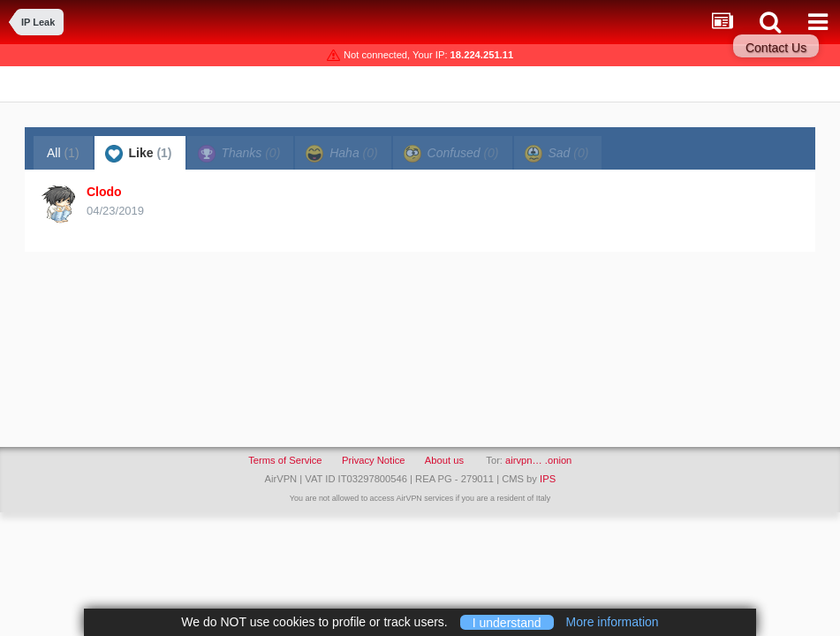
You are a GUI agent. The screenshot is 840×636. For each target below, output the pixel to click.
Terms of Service (285, 460)
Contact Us (776, 48)
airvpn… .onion (538, 460)
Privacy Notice (374, 460)
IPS (548, 479)
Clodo (104, 192)
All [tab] (63, 153)
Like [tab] (139, 154)
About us (444, 460)
